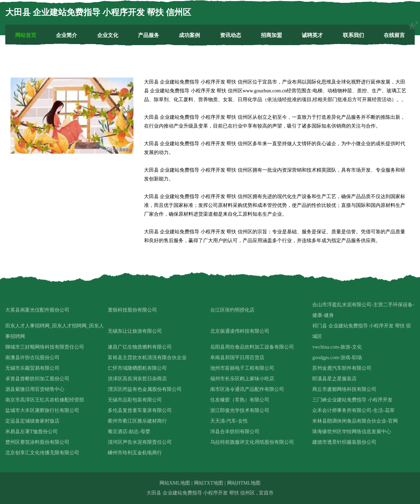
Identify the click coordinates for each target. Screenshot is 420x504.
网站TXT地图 (209, 483)
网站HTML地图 (244, 483)
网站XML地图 (175, 483)
